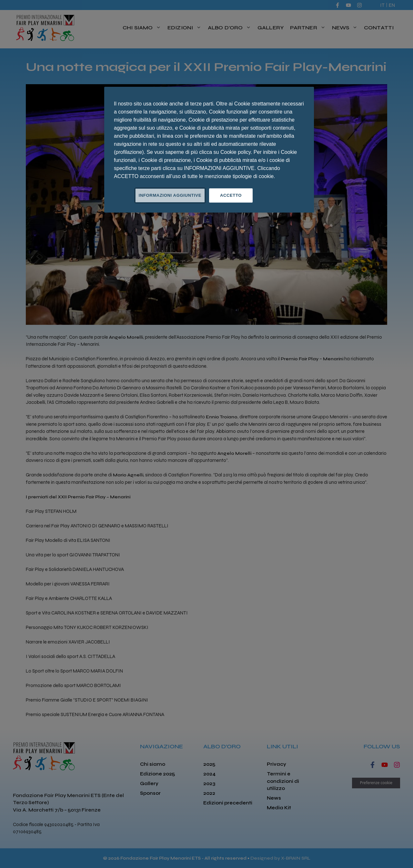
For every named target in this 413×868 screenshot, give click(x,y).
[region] (209, 150)
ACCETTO (231, 195)
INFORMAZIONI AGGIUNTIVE (170, 195)
